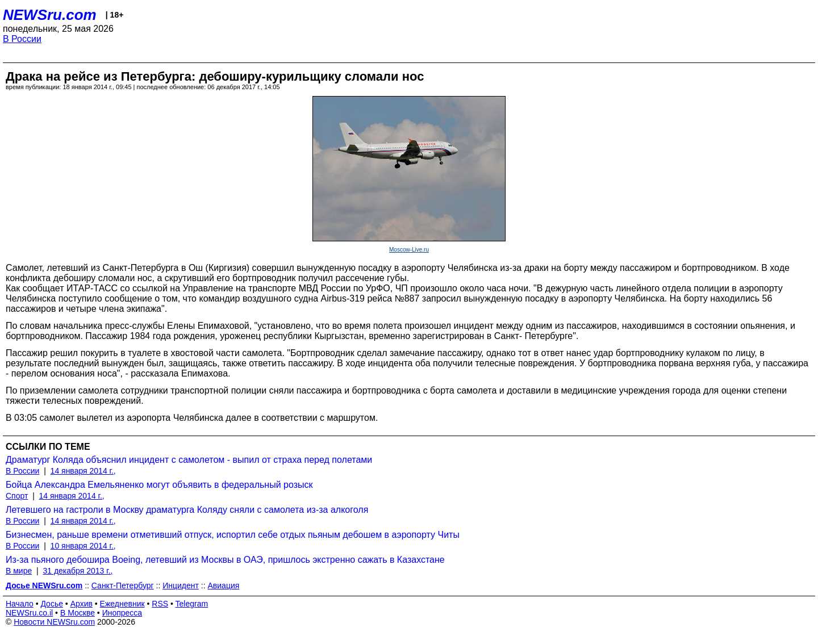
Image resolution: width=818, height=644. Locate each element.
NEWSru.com (50, 15)
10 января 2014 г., (83, 546)
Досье (52, 604)
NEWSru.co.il (29, 613)
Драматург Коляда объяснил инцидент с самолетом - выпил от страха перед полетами (189, 460)
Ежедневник (122, 604)
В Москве (78, 613)
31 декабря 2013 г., (78, 571)
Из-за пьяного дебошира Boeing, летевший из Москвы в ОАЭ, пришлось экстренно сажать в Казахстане (225, 560)
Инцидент (181, 586)
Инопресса (122, 613)
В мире (19, 571)
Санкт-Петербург (123, 586)
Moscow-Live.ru (409, 250)
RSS (160, 604)
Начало (20, 604)
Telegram (192, 604)
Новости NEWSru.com (54, 622)
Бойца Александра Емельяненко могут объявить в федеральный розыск (159, 485)
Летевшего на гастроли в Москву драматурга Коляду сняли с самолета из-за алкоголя (187, 510)
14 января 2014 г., (83, 471)
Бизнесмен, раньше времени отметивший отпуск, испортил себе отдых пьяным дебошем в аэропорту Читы (233, 535)
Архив (82, 604)
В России (22, 39)
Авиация (224, 586)
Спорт (17, 496)
